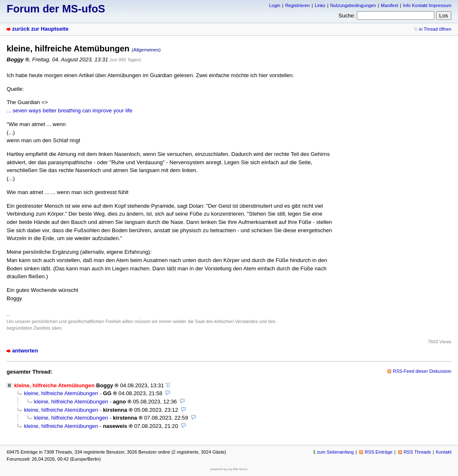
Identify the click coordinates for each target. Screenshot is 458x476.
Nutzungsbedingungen (353, 5)
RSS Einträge (379, 452)
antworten (25, 351)
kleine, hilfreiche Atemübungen (61, 393)
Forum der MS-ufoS (56, 9)
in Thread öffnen (435, 29)
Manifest (390, 5)
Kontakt (444, 452)
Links (320, 5)
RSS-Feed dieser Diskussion (422, 371)
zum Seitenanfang (335, 452)
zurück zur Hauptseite (40, 29)
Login (275, 5)
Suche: (347, 16)
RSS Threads (417, 452)
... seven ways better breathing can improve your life (69, 110)
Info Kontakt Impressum (428, 5)
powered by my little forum (229, 469)
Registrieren (297, 5)
